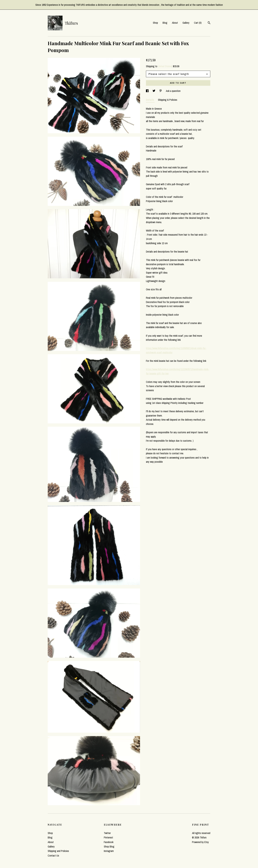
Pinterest (108, 837)
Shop (155, 23)
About (175, 23)
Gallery (186, 23)
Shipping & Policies (168, 100)
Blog (165, 23)
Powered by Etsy (200, 842)
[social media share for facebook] (148, 91)
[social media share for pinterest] (161, 91)
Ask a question (173, 91)
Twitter (107, 833)
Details (150, 100)
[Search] (209, 23)
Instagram (109, 851)
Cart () (198, 23)
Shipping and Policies (58, 851)
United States (165, 66)
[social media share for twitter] (154, 91)
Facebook (109, 842)
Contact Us (53, 856)
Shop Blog (109, 846)
